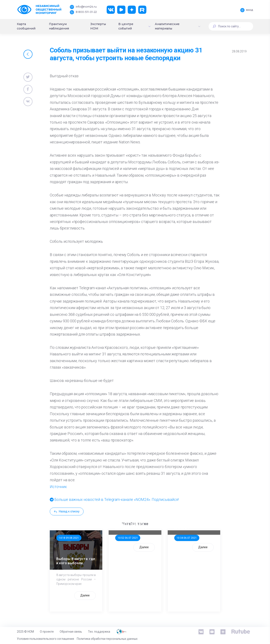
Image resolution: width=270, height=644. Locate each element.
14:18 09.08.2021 (69, 538)
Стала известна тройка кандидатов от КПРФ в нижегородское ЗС (193, 524)
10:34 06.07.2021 (187, 538)
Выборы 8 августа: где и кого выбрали (76, 561)
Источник (58, 487)
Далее (85, 595)
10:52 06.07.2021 (128, 538)
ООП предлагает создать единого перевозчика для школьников (130, 524)
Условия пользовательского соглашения (45, 639)
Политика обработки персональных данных (107, 639)
